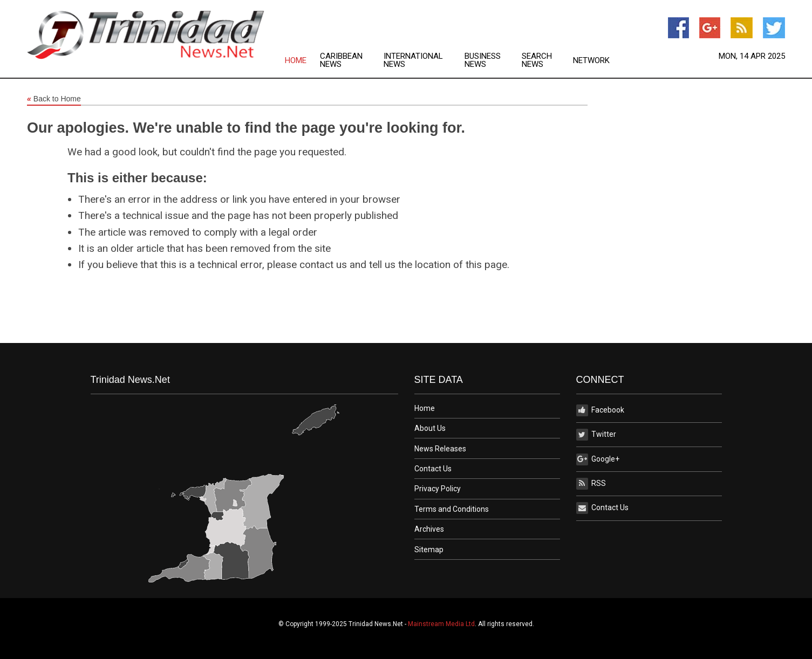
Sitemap (429, 550)
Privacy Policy (438, 489)
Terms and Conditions (452, 509)
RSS (591, 484)
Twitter (596, 435)
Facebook (600, 410)
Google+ (598, 459)
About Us (430, 428)
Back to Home (54, 99)
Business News (483, 60)
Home (296, 61)
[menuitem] (302, 60)
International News (413, 60)
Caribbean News (341, 60)
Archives (429, 529)
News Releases (440, 449)
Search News (537, 60)
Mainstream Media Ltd (441, 624)
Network (591, 61)
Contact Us (433, 469)
